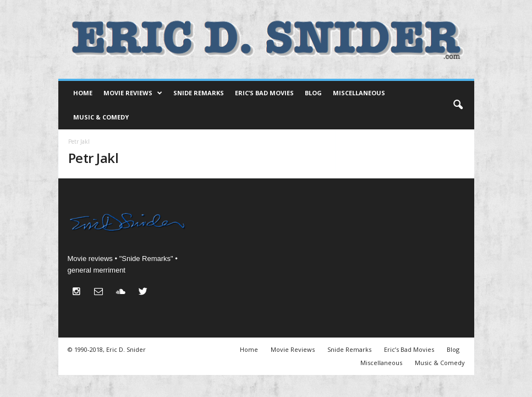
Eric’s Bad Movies (264, 93)
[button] (458, 105)
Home (83, 93)
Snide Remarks (199, 93)
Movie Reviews (133, 93)
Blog (313, 93)
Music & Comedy (101, 117)
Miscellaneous (359, 93)
